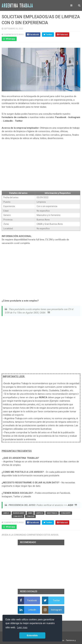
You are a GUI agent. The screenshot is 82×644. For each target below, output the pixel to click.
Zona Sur (30, 516)
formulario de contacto (14, 117)
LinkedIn (8, 121)
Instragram (74, 117)
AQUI (71, 505)
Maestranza (52, 513)
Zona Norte (66, 513)
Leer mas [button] (22, 627)
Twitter (19, 121)
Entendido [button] (32, 635)
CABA (30, 513)
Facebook (61, 117)
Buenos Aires (19, 513)
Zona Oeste (18, 516)
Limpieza (40, 513)
